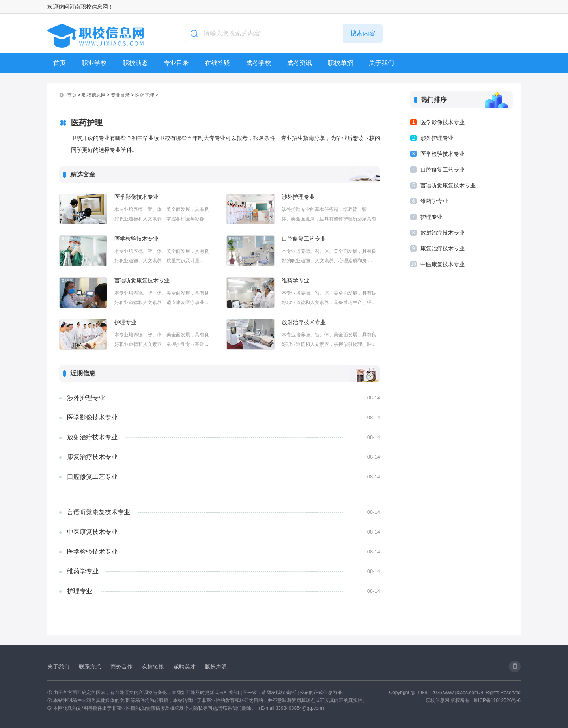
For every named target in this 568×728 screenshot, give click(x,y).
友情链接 (153, 666)
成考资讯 (299, 63)
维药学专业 (295, 280)
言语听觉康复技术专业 (142, 280)
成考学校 (258, 63)
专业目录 (176, 63)
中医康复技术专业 (92, 532)
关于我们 (381, 63)
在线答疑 (217, 63)
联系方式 (90, 666)
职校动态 (135, 63)
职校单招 (340, 63)
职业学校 (94, 63)
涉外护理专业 (298, 197)
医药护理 (145, 95)
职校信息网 (94, 95)
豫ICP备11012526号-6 (497, 700)
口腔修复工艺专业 (304, 239)
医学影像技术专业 (136, 197)
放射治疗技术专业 (304, 322)
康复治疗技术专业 (92, 457)
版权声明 (216, 666)
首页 (60, 63)
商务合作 (121, 666)
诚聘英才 (185, 666)
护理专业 (125, 322)
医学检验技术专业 (136, 239)
